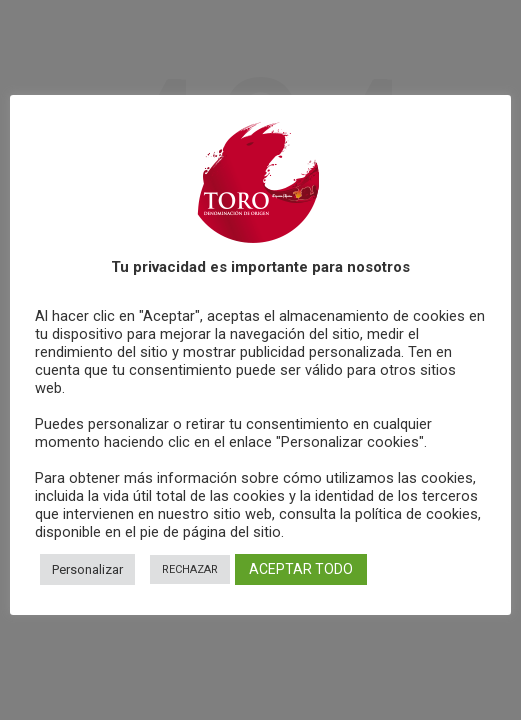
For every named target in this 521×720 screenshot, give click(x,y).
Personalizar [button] (87, 569)
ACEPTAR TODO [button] (301, 569)
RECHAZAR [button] (190, 569)
